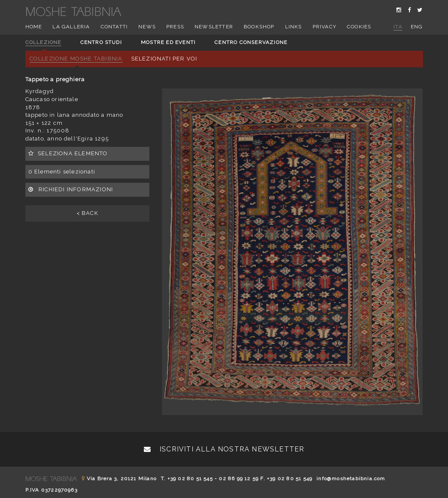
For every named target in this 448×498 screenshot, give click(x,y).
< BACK (87, 213)
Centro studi (101, 42)
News (147, 27)
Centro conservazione (251, 42)
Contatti (114, 27)
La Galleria (71, 27)
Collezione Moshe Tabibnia (76, 59)
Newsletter (214, 27)
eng (417, 27)
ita (398, 27)
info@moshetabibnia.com (351, 479)
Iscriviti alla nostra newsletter (224, 449)
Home (34, 27)
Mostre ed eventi (168, 42)
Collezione (43, 42)
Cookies (359, 27)
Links (294, 27)
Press (175, 27)
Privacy (324, 27)
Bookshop (259, 27)
